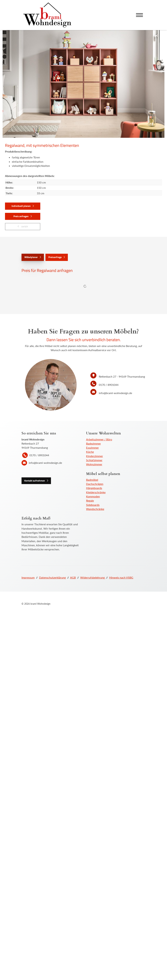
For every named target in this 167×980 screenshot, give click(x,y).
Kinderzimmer (95, 456)
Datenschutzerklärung (52, 577)
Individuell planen (21, 206)
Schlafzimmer (94, 460)
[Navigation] (139, 15)
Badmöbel (92, 480)
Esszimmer (92, 448)
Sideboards (93, 505)
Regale (90, 500)
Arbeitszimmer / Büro (99, 439)
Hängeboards (94, 488)
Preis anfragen (21, 216)
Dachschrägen (95, 484)
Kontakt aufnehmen (35, 481)
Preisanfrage (55, 257)
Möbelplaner (31, 257)
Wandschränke (95, 509)
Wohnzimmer (94, 464)
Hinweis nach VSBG (121, 577)
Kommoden (93, 496)
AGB (73, 577)
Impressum (28, 577)
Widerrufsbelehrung (93, 577)
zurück (24, 226)
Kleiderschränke (96, 492)
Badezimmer (93, 443)
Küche (90, 452)
